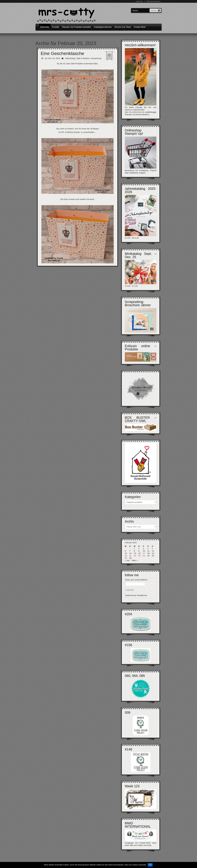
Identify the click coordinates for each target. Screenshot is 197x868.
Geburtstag (70, 58)
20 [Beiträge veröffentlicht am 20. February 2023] (126, 556)
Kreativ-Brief (140, 27)
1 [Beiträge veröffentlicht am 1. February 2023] (134, 549)
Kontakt (55, 27)
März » (135, 560)
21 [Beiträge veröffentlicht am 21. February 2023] (130, 556)
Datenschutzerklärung (153, 1)
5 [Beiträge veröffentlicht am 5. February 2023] (152, 549)
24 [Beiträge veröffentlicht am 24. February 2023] (144, 556)
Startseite (45, 27)
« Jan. (128, 560)
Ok (150, 865)
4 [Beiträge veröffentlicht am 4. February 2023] (148, 549)
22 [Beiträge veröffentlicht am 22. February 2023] (135, 556)
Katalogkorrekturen (103, 27)
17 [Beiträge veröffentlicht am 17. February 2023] (144, 553)
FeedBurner (142, 595)
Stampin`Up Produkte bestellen (76, 27)
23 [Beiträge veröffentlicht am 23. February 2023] (139, 556)
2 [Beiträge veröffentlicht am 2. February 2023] (139, 549)
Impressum (139, 1)
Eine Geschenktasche (62, 53)
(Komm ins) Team (123, 27)
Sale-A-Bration (83, 58)
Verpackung (96, 58)
